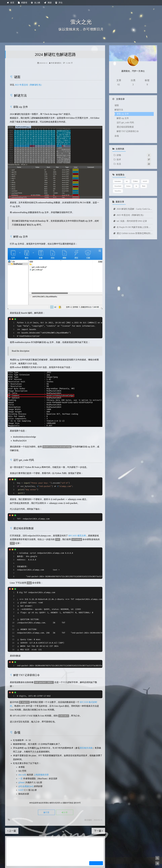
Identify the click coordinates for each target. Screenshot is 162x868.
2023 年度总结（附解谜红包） (29, 85)
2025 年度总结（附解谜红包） (129, 204)
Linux (135, 170)
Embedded (118, 170)
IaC (127, 170)
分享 (65, 812)
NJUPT (145, 170)
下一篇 (98, 831)
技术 (119, 148)
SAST (21, 790)
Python (128, 175)
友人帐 (36, 3)
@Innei (22, 782)
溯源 (48, 3)
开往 (59, 3)
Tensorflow (118, 180)
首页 (11, 3)
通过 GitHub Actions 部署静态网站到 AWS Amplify (133, 222)
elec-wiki (22, 775)
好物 (119, 144)
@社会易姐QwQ (26, 786)
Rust (144, 175)
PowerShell (118, 175)
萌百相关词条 (86, 748)
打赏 (46, 812)
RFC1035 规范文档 (77, 536)
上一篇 (12, 831)
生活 (119, 153)
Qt (136, 175)
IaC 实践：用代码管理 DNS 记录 (130, 210)
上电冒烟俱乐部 (41, 775)
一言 (21, 779)
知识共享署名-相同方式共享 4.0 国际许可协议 (56, 803)
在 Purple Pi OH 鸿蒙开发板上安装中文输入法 (133, 216)
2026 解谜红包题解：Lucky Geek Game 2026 (133, 198)
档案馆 (23, 3)
